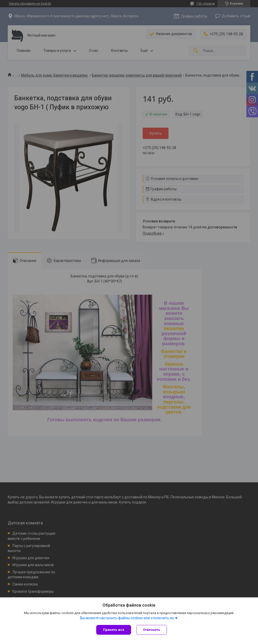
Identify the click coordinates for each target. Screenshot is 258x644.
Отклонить (152, 630)
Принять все (114, 630)
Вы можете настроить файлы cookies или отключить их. (127, 618)
